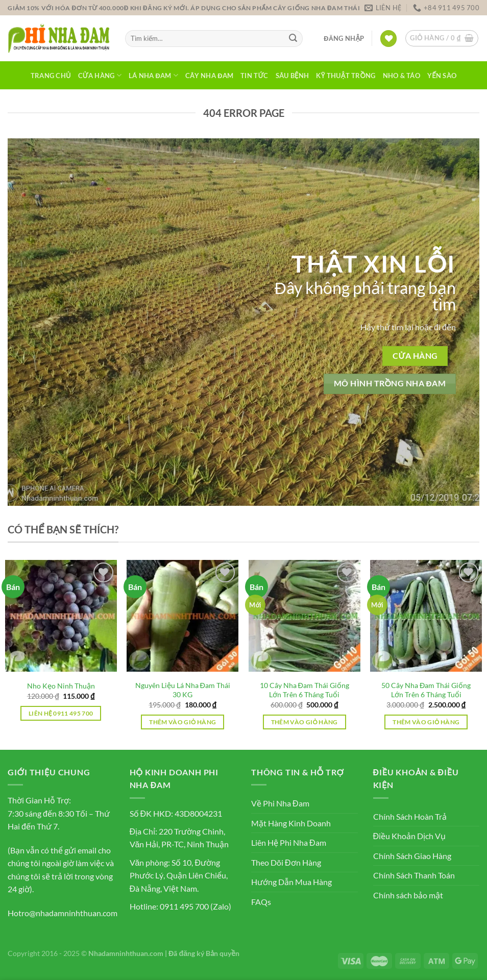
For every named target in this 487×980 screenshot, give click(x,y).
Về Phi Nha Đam (280, 803)
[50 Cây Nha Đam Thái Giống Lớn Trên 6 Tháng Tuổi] (426, 616)
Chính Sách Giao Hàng (412, 856)
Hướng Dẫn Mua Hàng (291, 882)
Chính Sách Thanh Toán (414, 875)
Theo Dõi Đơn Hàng (286, 862)
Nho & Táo (401, 76)
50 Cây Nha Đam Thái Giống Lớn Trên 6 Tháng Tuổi (426, 690)
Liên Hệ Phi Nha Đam (289, 842)
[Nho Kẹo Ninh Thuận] (61, 616)
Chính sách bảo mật (408, 895)
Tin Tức (254, 76)
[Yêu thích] (388, 39)
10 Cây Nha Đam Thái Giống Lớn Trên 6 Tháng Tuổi (305, 690)
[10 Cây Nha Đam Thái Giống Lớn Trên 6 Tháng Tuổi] (305, 616)
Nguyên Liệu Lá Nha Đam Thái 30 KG (183, 690)
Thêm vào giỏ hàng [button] (182, 722)
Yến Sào (442, 76)
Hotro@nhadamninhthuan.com (63, 913)
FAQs (261, 902)
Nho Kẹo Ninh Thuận (61, 686)
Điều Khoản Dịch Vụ (410, 836)
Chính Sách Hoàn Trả (410, 816)
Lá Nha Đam (153, 75)
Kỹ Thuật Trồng (346, 76)
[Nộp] (293, 39)
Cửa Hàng (100, 75)
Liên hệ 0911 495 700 (61, 713)
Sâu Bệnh (292, 76)
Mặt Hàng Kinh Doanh (291, 823)
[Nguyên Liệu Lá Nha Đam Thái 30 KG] (182, 616)
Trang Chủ (51, 76)
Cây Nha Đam (209, 76)
